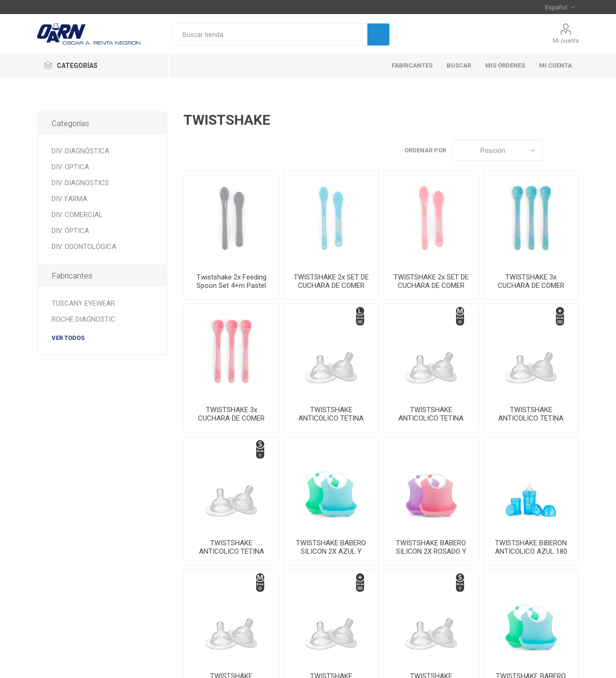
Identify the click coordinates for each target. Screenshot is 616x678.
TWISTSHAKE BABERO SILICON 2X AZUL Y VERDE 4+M (331, 551)
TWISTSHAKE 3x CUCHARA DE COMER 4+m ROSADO (231, 418)
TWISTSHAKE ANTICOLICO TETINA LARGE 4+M (331, 418)
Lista (572, 150)
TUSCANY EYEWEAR (83, 303)
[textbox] (270, 34)
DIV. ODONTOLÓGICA (84, 247)
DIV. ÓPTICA (70, 231)
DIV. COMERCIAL (77, 215)
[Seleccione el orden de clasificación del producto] (497, 150)
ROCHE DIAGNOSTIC (84, 319)
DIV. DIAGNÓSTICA (80, 151)
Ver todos (68, 338)
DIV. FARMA (69, 199)
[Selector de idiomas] (560, 7)
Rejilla (554, 150)
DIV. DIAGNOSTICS (80, 183)
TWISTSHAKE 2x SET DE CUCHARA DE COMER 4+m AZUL (331, 286)
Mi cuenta (566, 41)
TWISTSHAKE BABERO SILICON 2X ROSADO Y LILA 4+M (431, 551)
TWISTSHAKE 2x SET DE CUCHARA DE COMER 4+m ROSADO (431, 286)
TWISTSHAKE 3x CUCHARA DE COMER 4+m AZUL (531, 286)
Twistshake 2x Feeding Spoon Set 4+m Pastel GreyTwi (232, 286)
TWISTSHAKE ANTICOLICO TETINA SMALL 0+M (232, 551)
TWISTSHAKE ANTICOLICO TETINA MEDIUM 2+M (431, 418)
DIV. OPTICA (70, 167)
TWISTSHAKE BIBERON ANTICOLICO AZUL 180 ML (531, 551)
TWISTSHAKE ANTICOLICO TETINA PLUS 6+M (531, 418)
